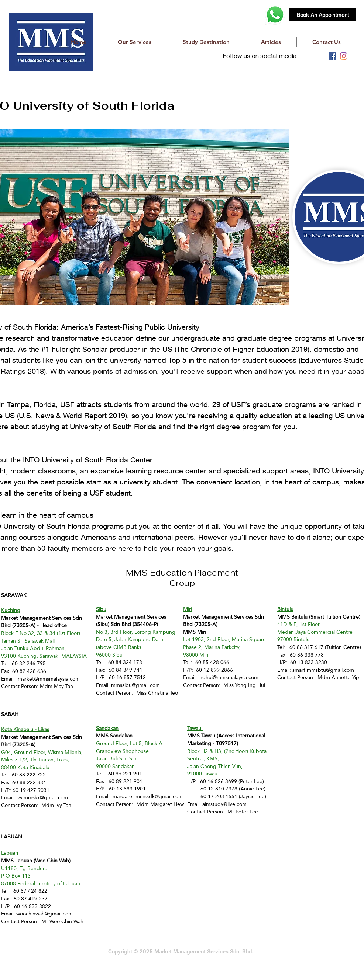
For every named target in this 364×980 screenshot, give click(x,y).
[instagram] (344, 56)
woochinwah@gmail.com (44, 914)
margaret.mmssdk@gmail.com (148, 796)
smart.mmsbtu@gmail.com (323, 670)
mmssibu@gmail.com (135, 685)
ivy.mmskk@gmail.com (42, 797)
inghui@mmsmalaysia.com (228, 677)
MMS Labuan (17, 861)
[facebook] (333, 56)
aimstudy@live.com (224, 804)
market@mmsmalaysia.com (49, 679)
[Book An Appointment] (322, 15)
